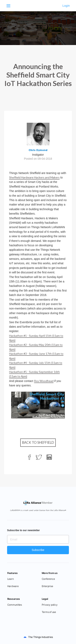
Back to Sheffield (38, 442)
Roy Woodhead (44, 381)
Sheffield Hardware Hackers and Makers (34, 177)
